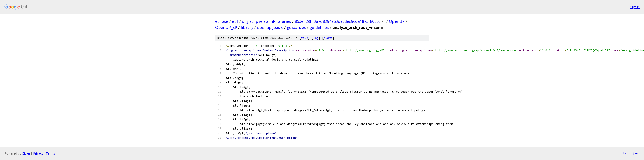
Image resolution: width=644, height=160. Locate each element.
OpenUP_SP (226, 27)
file (305, 38)
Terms (50, 153)
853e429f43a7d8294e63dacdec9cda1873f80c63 (338, 21)
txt (626, 153)
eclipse (222, 21)
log (316, 38)
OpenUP (397, 21)
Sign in (635, 7)
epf (235, 21)
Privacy (38, 153)
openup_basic (270, 27)
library (247, 27)
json (636, 153)
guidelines (319, 27)
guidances (296, 27)
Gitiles (26, 153)
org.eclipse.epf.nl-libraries (266, 21)
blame (328, 38)
